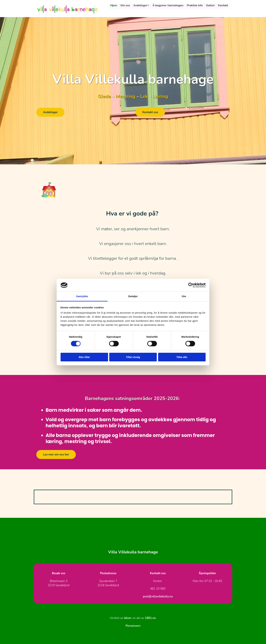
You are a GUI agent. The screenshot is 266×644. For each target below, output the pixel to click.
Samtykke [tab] (82, 296)
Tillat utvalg (133, 357)
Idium (127, 618)
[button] (50, 112)
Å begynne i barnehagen (168, 5)
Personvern (133, 626)
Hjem (114, 5)
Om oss (126, 5)
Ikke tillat (84, 357)
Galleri (211, 5)
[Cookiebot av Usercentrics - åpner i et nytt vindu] (191, 285)
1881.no (150, 618)
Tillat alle (182, 357)
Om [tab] (184, 296)
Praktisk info (195, 5)
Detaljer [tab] (133, 296)
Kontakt (223, 5)
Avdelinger (141, 5)
